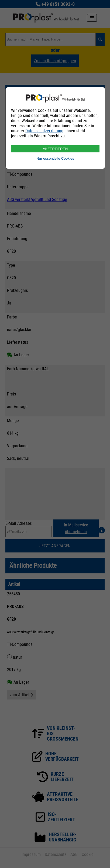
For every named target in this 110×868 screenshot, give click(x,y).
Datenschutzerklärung (44, 131)
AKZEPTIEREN (55, 149)
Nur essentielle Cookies (55, 158)
